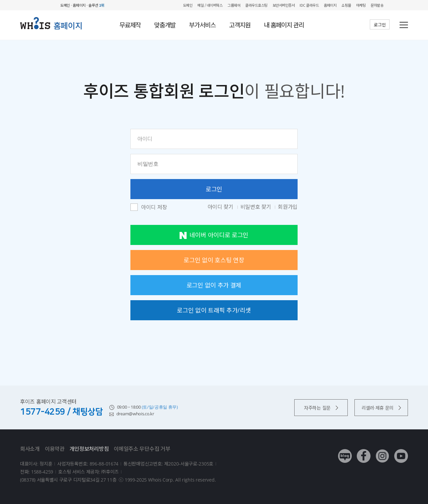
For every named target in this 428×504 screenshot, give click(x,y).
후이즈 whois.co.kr (38, 5)
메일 (200, 5)
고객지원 (240, 25)
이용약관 (55, 449)
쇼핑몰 (346, 5)
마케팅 (361, 5)
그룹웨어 (234, 5)
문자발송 (377, 5)
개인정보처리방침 (89, 449)
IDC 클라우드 (309, 5)
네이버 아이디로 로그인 (214, 235)
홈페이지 (330, 5)
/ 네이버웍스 (213, 5)
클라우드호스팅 (256, 5)
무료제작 (130, 25)
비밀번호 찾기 (256, 207)
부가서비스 (202, 25)
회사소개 (30, 449)
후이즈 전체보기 (405, 5)
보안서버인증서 (284, 5)
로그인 (380, 25)
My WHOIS (393, 5)
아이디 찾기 (221, 207)
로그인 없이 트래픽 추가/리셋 (214, 310)
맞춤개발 (165, 25)
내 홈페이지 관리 (284, 25)
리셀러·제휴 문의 (381, 408)
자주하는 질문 (321, 408)
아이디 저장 (154, 207)
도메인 (188, 5)
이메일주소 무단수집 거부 (142, 449)
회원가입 (288, 207)
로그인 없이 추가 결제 (214, 285)
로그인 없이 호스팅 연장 (214, 260)
